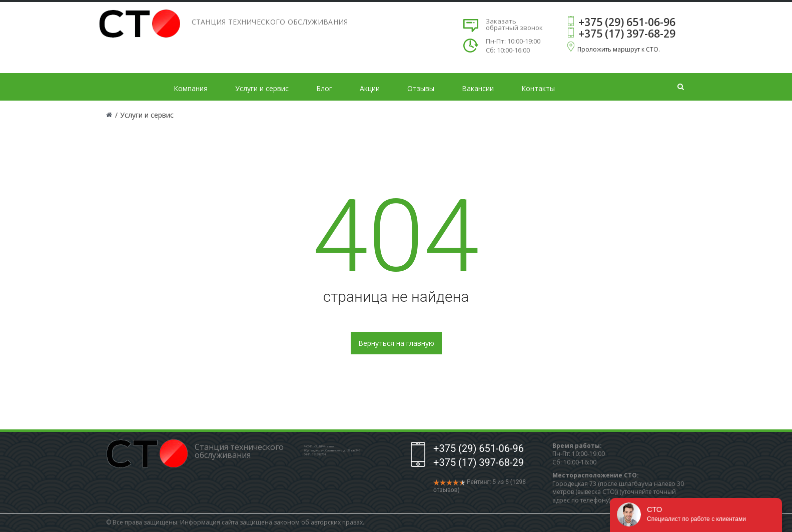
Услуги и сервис (262, 88)
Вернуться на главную (396, 343)
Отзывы (421, 88)
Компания (191, 88)
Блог (324, 88)
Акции (370, 88)
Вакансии (478, 88)
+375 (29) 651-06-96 (627, 22)
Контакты (538, 88)
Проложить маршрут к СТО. (619, 49)
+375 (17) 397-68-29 (627, 34)
